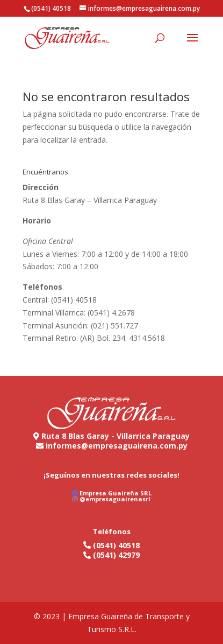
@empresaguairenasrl (115, 499)
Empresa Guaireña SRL (116, 493)
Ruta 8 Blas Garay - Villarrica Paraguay (116, 436)
